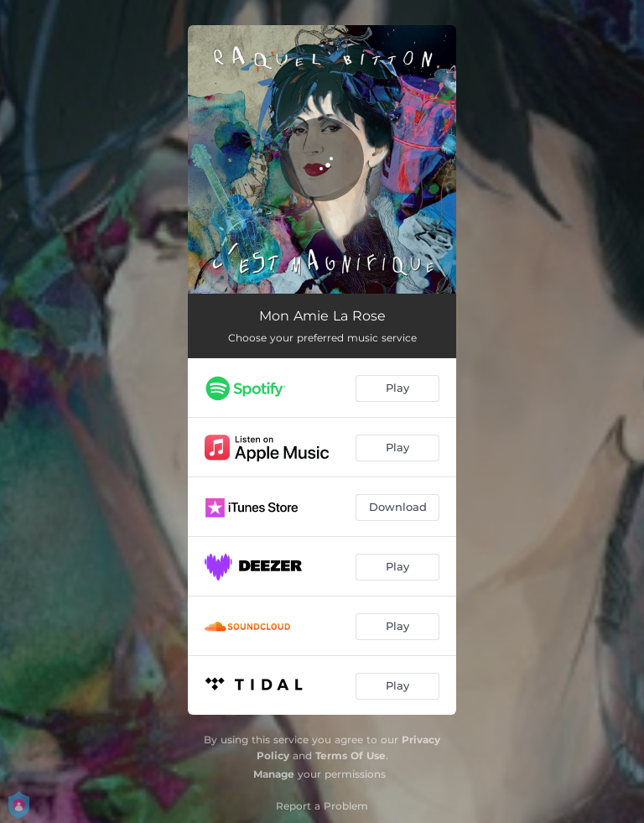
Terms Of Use (351, 755)
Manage (274, 774)
